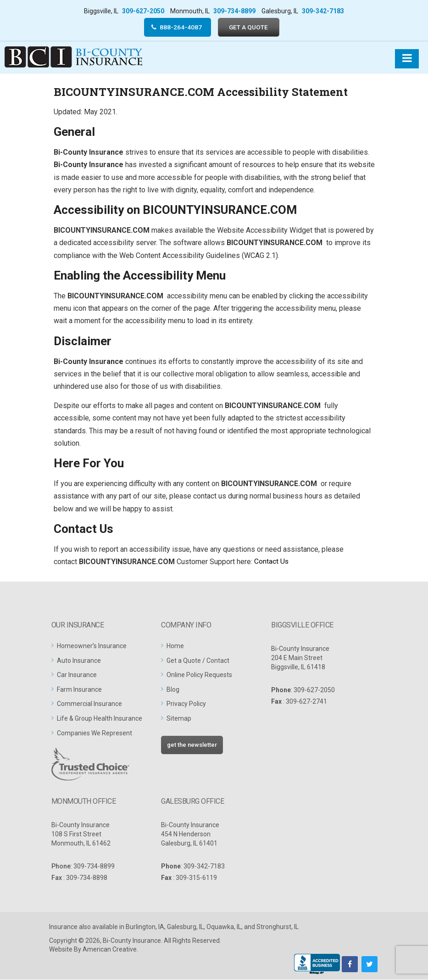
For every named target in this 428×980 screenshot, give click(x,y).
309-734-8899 (234, 11)
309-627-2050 (143, 11)
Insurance (63, 927)
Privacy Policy (186, 705)
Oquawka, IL (224, 927)
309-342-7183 (323, 11)
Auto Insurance (79, 661)
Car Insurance (77, 675)
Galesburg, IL (185, 927)
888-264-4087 (180, 27)
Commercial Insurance (89, 705)
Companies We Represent (94, 734)
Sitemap (179, 719)
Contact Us (272, 562)
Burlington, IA (145, 927)
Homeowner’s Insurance (92, 646)
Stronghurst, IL (278, 927)
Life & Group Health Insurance (100, 719)
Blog (173, 690)
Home (175, 646)
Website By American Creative (93, 950)
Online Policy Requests (199, 675)
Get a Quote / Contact (198, 661)
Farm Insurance (79, 690)
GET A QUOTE (250, 27)
